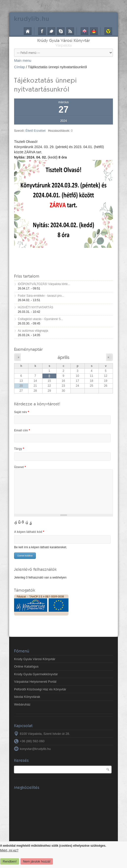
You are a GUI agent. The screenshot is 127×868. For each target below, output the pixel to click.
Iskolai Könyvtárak (27, 697)
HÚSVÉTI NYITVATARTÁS (35, 307)
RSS (70, 31)
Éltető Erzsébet (35, 131)
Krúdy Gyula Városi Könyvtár (64, 40)
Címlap (28, 31)
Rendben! (10, 861)
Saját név (22, 412)
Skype (61, 31)
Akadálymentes (108, 31)
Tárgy (19, 449)
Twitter (51, 31)
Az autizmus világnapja (33, 331)
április (63, 357)
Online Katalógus (26, 666)
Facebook (42, 31)
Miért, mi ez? (9, 850)
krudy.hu (32, 18)
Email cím (22, 430)
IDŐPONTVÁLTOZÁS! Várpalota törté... (44, 284)
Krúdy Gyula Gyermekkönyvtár (36, 674)
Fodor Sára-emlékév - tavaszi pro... (41, 296)
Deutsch (94, 31)
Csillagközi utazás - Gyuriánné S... (40, 319)
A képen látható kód (29, 532)
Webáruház (22, 704)
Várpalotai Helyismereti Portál (35, 682)
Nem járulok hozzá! (37, 861)
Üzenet (20, 467)
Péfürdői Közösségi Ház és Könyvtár (40, 689)
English (85, 31)
